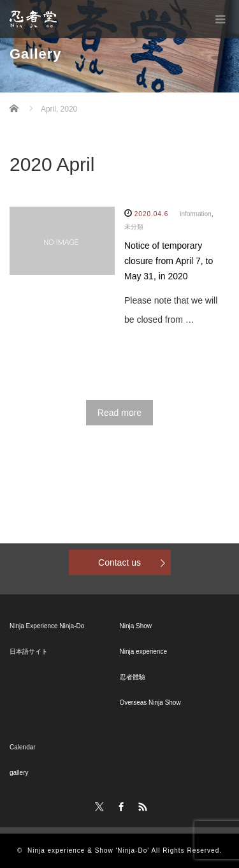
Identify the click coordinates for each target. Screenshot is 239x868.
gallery (19, 773)
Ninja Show (136, 626)
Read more (119, 413)
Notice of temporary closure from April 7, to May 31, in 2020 (169, 261)
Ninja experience (144, 651)
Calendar (23, 747)
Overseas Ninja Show (150, 702)
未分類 (134, 227)
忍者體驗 (133, 677)
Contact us (119, 563)
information (195, 214)
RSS (141, 805)
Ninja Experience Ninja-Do (47, 626)
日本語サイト (29, 651)
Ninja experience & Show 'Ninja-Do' (88, 850)
